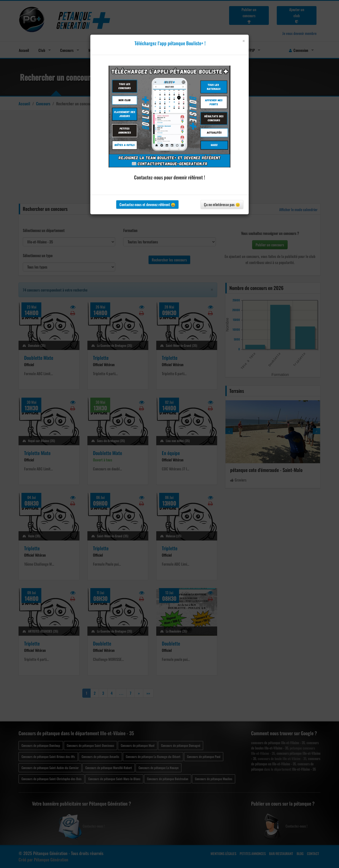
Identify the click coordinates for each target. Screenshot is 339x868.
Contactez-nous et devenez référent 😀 (147, 204)
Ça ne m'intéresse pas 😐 (222, 204)
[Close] (244, 41)
